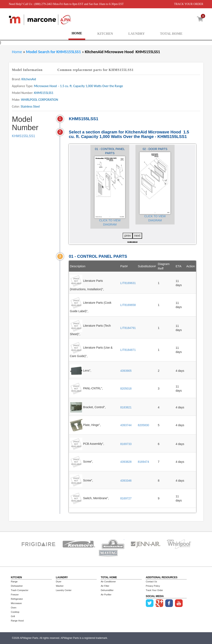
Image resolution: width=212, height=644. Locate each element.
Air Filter (105, 586)
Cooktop (15, 612)
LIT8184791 (128, 328)
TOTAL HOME (171, 34)
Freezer (15, 595)
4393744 (126, 425)
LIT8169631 (128, 283)
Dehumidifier (107, 590)
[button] (129, 242)
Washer (60, 586)
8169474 (143, 462)
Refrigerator (17, 599)
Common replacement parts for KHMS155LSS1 (96, 70)
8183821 (126, 407)
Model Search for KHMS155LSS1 (54, 52)
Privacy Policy (153, 586)
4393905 (126, 371)
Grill (13, 616)
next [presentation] (137, 236)
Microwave (16, 603)
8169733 (126, 444)
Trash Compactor (20, 590)
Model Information (27, 70)
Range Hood (17, 621)
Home (17, 52)
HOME (77, 33)
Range (14, 582)
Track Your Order (154, 590)
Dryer (59, 582)
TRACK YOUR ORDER (189, 4)
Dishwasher (17, 586)
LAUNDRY (136, 34)
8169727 (126, 498)
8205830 (143, 425)
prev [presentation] (128, 236)
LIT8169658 (128, 305)
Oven (14, 608)
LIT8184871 (128, 350)
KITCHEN (105, 34)
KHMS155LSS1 (24, 136)
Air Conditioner (108, 582)
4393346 (126, 481)
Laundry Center (64, 590)
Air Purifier (106, 595)
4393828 (126, 462)
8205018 (126, 389)
